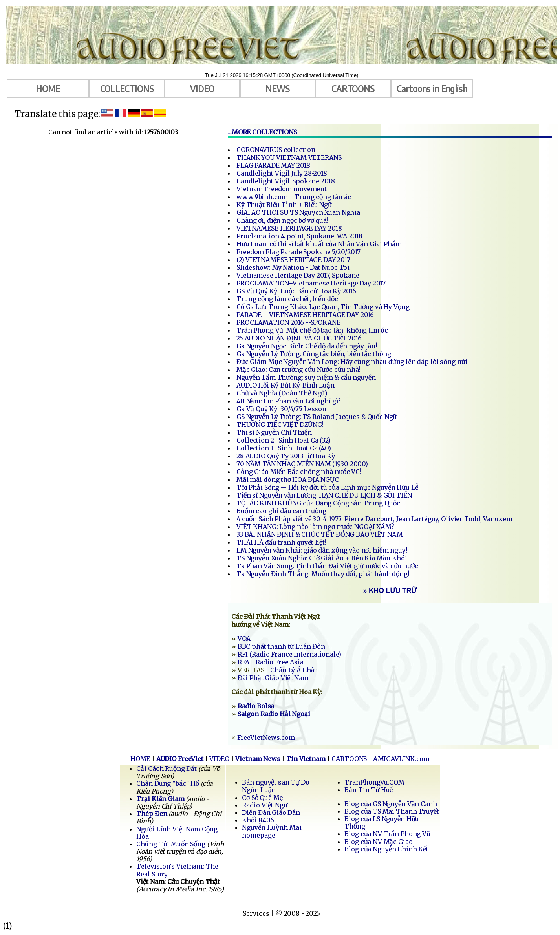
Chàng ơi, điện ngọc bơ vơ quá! (282, 220)
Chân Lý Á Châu (294, 670)
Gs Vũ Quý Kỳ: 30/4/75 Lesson (281, 409)
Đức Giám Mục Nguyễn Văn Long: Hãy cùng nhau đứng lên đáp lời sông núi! (353, 362)
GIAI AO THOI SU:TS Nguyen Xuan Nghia (298, 212)
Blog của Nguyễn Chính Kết (386, 849)
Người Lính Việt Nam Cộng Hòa (177, 833)
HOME (48, 88)
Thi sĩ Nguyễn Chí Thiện (274, 432)
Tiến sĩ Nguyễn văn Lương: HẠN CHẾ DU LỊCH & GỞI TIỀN (324, 495)
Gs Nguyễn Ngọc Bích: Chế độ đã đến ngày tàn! (307, 346)
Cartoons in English (432, 88)
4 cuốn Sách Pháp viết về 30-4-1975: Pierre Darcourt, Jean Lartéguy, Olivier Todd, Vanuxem (374, 519)
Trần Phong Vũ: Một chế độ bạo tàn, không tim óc (312, 330)
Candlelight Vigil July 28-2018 (282, 173)
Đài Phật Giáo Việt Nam (273, 678)
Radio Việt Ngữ (264, 805)
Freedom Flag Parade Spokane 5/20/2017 (298, 252)
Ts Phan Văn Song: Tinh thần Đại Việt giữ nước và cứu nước (327, 566)
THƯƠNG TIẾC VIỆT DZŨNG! (280, 425)
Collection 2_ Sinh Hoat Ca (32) (284, 440)
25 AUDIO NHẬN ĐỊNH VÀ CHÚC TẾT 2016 (299, 338)
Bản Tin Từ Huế (369, 790)
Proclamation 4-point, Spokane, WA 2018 (299, 236)
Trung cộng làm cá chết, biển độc (287, 299)
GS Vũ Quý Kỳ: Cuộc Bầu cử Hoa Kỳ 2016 (296, 291)
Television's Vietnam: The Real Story (177, 870)
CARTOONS (353, 88)
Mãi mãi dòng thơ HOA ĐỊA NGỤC (288, 479)
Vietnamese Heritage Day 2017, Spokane (298, 275)
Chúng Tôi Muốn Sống (171, 844)
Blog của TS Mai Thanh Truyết (392, 811)
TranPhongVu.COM (374, 782)
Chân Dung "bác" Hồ (168, 783)
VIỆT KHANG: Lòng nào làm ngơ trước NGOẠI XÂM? (315, 527)
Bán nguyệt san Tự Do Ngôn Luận (275, 786)
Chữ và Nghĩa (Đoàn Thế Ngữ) (282, 393)
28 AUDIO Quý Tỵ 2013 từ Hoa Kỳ (286, 456)
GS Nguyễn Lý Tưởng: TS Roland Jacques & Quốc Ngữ (317, 417)
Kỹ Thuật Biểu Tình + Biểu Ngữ (284, 205)
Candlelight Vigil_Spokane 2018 (286, 181)
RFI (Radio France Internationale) (289, 654)
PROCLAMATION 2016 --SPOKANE (288, 322)
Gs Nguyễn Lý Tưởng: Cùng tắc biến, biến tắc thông (314, 354)
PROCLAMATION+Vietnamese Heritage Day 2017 (311, 283)
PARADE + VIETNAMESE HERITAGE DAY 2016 (305, 315)
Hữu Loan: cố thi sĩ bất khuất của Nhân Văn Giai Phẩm (319, 244)
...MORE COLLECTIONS (262, 132)
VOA (244, 639)
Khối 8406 (258, 820)
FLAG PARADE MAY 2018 (273, 165)
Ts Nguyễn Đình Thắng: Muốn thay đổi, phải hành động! (323, 574)
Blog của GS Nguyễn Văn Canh (391, 804)
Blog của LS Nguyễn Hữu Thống (382, 822)
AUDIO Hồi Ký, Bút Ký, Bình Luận (285, 385)
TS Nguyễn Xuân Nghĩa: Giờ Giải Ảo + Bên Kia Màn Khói (322, 558)
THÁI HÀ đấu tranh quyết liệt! (281, 542)
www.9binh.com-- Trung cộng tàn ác (294, 197)
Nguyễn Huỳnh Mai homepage (272, 831)
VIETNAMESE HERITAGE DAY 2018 (289, 228)
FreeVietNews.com (266, 737)
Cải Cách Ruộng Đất (167, 768)
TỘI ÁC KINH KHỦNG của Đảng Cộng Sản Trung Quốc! (319, 503)
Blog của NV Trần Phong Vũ (387, 834)
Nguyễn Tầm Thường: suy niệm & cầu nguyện (306, 377)
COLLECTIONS (127, 88)
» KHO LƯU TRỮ (390, 591)
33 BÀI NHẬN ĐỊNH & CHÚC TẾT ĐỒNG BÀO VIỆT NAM (320, 534)
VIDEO (202, 88)
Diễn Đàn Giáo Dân (271, 812)
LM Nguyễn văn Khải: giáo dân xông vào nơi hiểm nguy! (322, 550)
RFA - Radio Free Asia (271, 662)
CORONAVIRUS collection (276, 150)
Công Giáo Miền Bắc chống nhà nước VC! (299, 472)
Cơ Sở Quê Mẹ (262, 798)
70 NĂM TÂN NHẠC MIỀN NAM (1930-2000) (302, 464)
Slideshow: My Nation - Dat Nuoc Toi (293, 267)
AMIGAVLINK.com (402, 759)
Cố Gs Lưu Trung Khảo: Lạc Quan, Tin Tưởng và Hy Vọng (323, 307)
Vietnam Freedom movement (282, 189)
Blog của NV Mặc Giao (378, 842)
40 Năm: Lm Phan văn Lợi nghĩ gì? (289, 401)
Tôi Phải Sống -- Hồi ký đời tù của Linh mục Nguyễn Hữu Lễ (327, 487)
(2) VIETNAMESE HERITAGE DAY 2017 (293, 260)
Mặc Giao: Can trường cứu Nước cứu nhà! (298, 370)
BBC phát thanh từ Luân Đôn (281, 646)
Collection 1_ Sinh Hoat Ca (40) (284, 448)
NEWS (278, 88)
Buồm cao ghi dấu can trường (281, 511)
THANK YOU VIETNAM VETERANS (289, 157)
